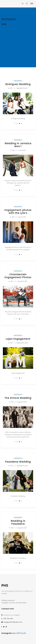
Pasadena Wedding (18, 462)
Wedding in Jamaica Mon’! (18, 145)
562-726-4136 (8, 619)
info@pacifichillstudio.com (13, 622)
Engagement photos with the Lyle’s (18, 212)
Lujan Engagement (18, 339)
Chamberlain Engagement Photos (18, 276)
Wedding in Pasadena (18, 522)
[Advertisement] (18, 41)
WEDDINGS (18, 81)
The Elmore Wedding (18, 398)
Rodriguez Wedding (18, 84)
